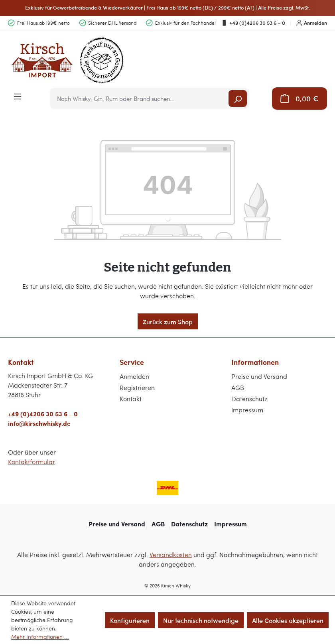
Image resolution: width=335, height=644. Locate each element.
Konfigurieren (130, 620)
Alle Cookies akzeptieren (288, 620)
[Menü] (18, 96)
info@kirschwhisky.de (39, 423)
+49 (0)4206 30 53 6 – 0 (253, 23)
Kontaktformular (31, 462)
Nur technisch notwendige (201, 620)
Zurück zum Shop (168, 321)
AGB (238, 387)
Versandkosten (171, 554)
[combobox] (140, 98)
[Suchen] (238, 98)
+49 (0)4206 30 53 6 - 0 (43, 414)
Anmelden (312, 23)
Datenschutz (249, 399)
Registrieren (137, 387)
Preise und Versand (259, 376)
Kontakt (131, 399)
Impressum (247, 410)
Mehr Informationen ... (40, 637)
